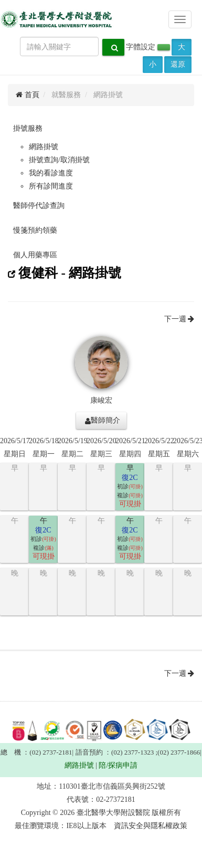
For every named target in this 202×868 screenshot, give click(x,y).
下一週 (179, 319)
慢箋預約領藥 (35, 230)
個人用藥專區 (35, 255)
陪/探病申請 (118, 765)
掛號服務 (28, 128)
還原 (178, 64)
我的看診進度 (51, 173)
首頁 (28, 95)
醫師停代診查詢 (39, 206)
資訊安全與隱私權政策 (151, 826)
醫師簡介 (103, 421)
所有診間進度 (51, 186)
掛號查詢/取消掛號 (59, 160)
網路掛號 (44, 147)
